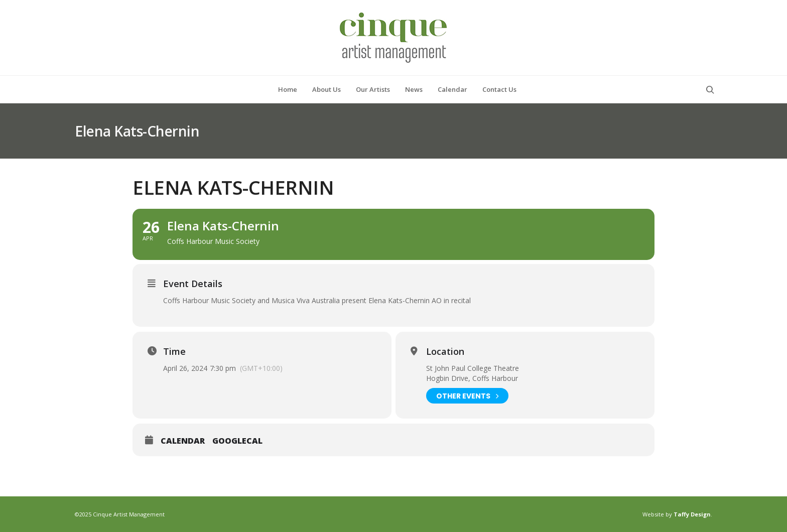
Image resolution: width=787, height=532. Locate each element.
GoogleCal (237, 441)
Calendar (183, 441)
